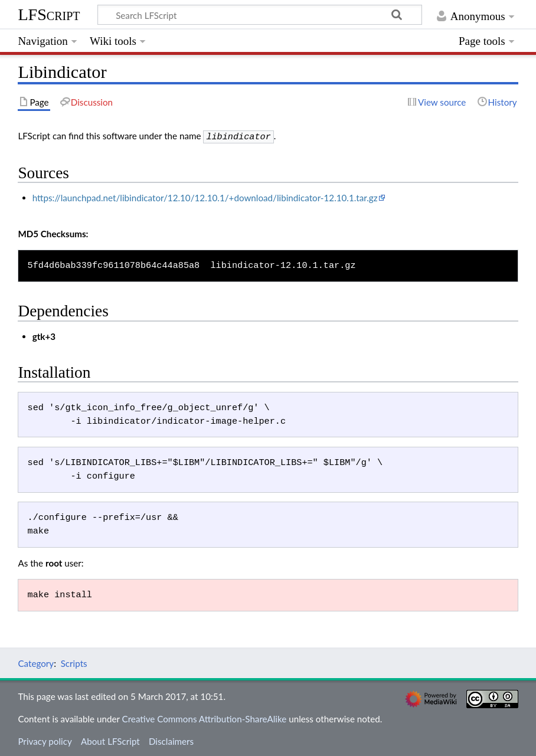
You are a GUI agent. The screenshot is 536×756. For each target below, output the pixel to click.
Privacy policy (45, 740)
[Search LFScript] (260, 15)
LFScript (49, 14)
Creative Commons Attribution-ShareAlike (205, 718)
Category (36, 662)
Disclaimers (171, 740)
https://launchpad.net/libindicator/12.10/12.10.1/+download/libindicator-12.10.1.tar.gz (205, 197)
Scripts (74, 662)
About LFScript (110, 740)
